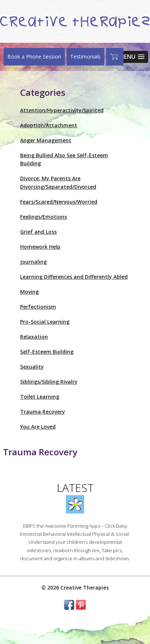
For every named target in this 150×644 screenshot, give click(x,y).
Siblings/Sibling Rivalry (49, 382)
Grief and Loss (38, 232)
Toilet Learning (40, 397)
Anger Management (46, 140)
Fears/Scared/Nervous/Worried (59, 202)
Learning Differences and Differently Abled (74, 277)
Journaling (33, 262)
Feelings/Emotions (44, 217)
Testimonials (85, 57)
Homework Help (40, 247)
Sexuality (32, 367)
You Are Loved (38, 427)
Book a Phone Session (34, 57)
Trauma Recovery (43, 412)
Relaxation (34, 337)
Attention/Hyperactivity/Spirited (62, 110)
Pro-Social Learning (45, 322)
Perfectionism (38, 307)
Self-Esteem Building (47, 352)
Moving (29, 292)
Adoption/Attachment (49, 125)
